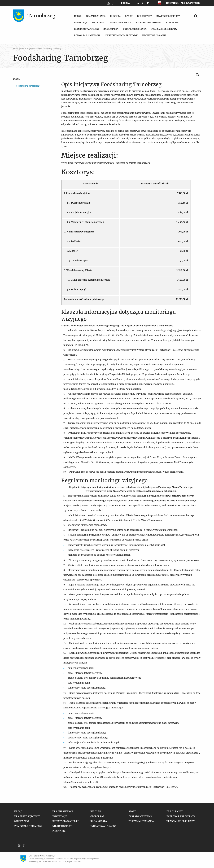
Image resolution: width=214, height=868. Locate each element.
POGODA (125, 4)
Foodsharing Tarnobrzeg (52, 49)
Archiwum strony (190, 3)
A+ (144, 4)
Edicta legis (172, 3)
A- (139, 4)
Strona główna (19, 49)
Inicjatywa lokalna (34, 49)
